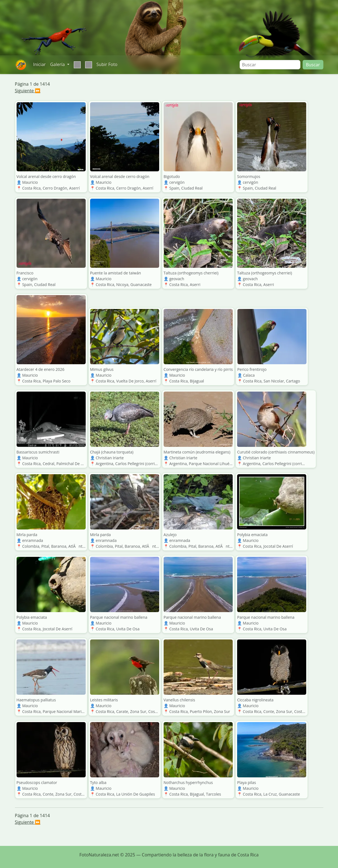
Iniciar (39, 64)
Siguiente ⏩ (28, 91)
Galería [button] (58, 64)
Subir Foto (107, 64)
